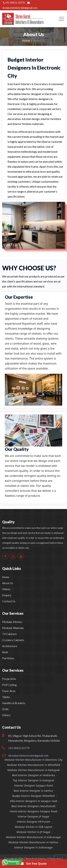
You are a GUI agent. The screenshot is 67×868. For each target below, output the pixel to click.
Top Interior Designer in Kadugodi (34, 780)
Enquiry (7, 595)
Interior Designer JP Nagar (33, 816)
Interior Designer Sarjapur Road (34, 786)
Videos (6, 589)
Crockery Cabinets (13, 640)
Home (6, 577)
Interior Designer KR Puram (33, 822)
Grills (5, 709)
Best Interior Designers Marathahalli (34, 806)
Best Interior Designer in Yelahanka (33, 775)
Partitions (8, 658)
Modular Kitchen (12, 622)
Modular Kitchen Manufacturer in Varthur (34, 842)
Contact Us (9, 601)
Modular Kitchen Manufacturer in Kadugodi (33, 770)
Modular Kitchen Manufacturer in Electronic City (34, 760)
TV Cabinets (9, 634)
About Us (8, 583)
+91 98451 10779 (14, 3)
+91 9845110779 (19, 748)
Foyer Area (9, 691)
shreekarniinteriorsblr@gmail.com (28, 756)
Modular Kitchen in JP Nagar (33, 832)
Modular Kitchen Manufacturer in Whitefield (33, 765)
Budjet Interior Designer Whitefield (33, 796)
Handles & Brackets (14, 703)
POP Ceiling (9, 685)
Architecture (10, 646)
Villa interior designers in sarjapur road (33, 801)
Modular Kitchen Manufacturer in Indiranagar (33, 837)
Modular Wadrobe (13, 628)
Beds (5, 652)
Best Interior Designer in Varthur (33, 791)
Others (6, 715)
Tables (6, 697)
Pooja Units (9, 679)
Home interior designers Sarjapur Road (33, 811)
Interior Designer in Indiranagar (33, 847)
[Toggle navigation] (61, 19)
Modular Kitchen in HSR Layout (33, 827)
